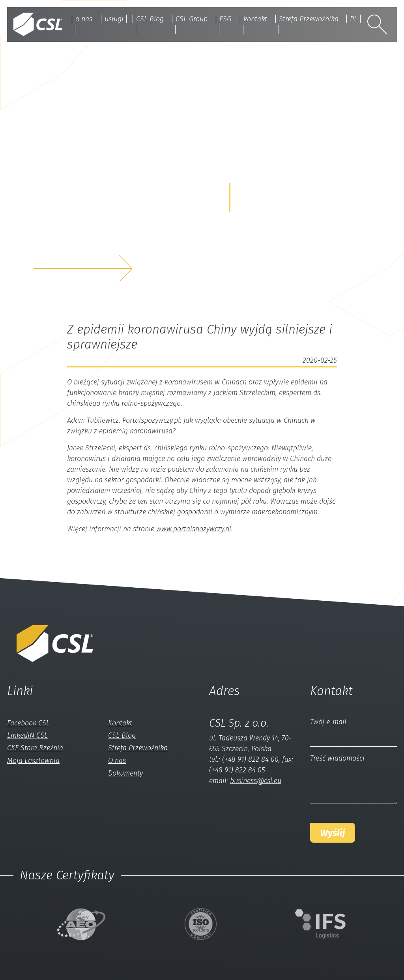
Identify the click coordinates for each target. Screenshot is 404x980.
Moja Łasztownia (33, 761)
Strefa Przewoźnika (309, 19)
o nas (84, 19)
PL (354, 19)
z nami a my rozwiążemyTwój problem (101, 243)
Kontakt (120, 723)
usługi (114, 19)
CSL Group (192, 19)
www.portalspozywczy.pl (194, 529)
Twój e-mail (328, 722)
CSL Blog (150, 19)
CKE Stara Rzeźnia (35, 748)
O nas (117, 761)
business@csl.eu (256, 781)
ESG (225, 19)
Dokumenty (125, 773)
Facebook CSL (28, 723)
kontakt (255, 19)
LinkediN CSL (27, 735)
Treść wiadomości (337, 758)
